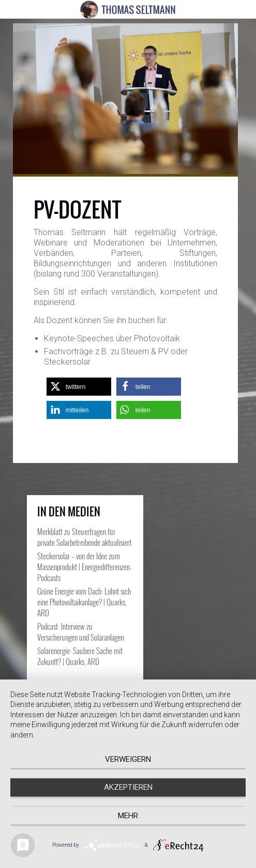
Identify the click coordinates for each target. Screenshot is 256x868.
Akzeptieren (128, 787)
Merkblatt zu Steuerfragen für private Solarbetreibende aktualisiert (84, 537)
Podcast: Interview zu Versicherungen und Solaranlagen (81, 632)
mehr (128, 816)
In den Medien (69, 512)
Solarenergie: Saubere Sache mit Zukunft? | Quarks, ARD (80, 656)
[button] (79, 387)
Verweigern (128, 759)
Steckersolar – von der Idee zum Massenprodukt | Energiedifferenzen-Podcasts (85, 567)
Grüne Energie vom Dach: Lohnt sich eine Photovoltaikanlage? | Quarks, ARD (84, 602)
